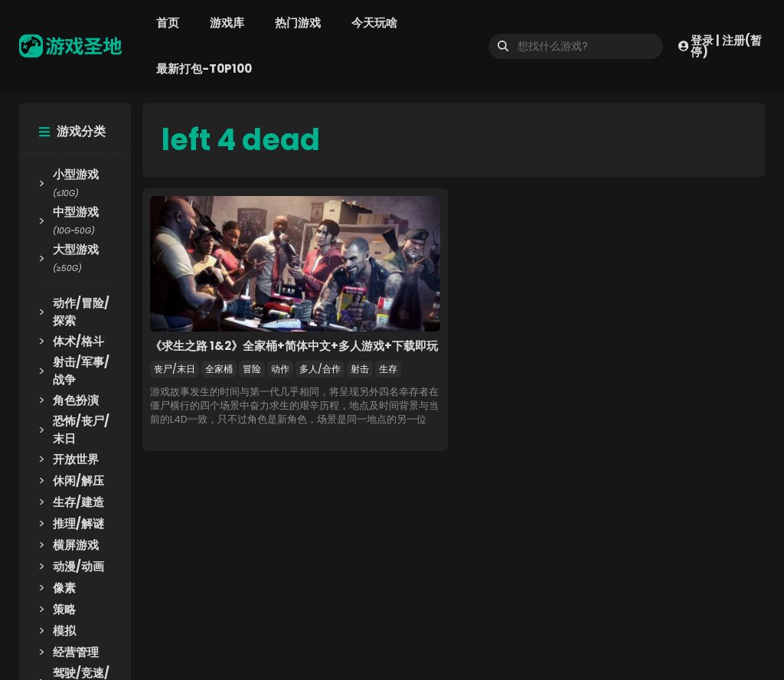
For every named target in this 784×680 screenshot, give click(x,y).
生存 (388, 369)
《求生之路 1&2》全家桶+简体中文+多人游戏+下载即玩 (294, 346)
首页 (168, 23)
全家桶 (219, 369)
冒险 (252, 369)
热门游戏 (298, 23)
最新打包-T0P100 (204, 69)
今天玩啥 (374, 23)
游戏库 (227, 23)
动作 (280, 369)
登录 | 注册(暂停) (720, 46)
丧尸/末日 (175, 369)
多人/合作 (320, 369)
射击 (360, 369)
